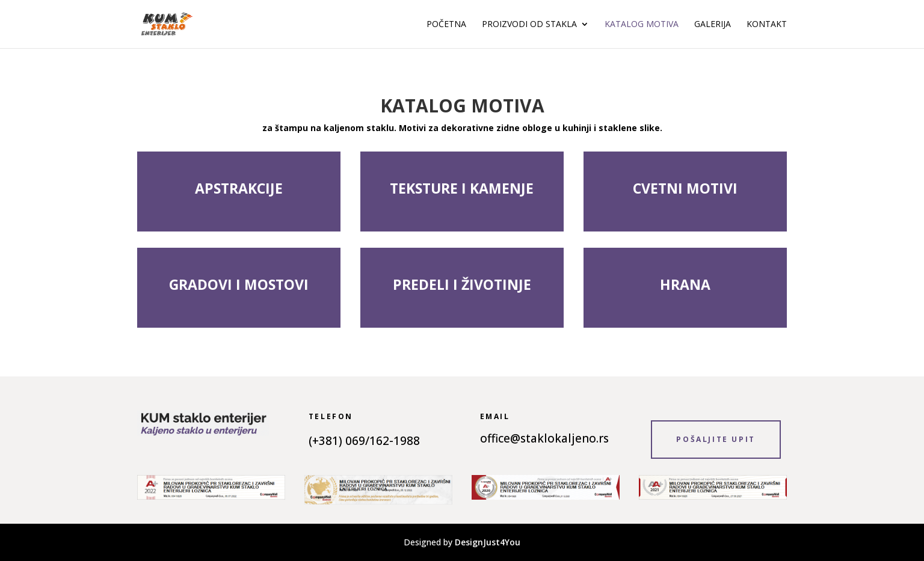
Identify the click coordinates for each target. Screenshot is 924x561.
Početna (446, 25)
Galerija (713, 25)
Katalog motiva (642, 25)
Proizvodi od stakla (529, 25)
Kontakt (767, 25)
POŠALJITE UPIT (716, 439)
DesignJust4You (488, 542)
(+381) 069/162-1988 (364, 441)
